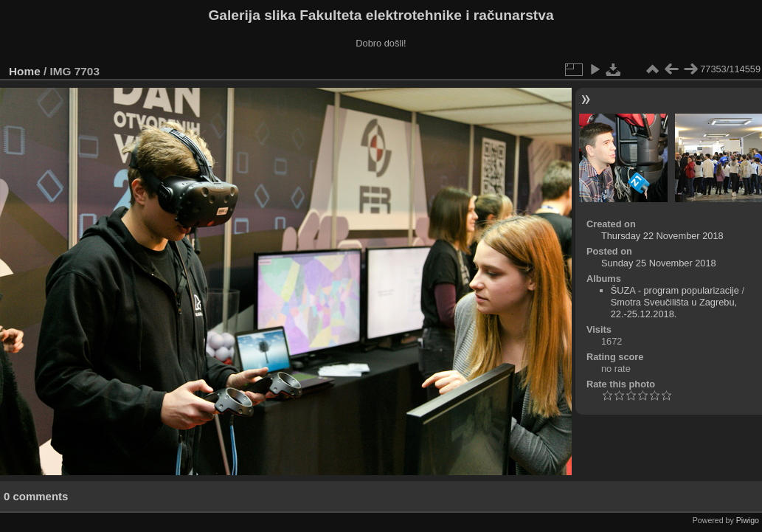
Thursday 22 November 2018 (662, 236)
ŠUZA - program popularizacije (675, 290)
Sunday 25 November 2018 (659, 263)
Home (25, 71)
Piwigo (748, 520)
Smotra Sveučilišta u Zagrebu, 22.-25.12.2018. (674, 308)
